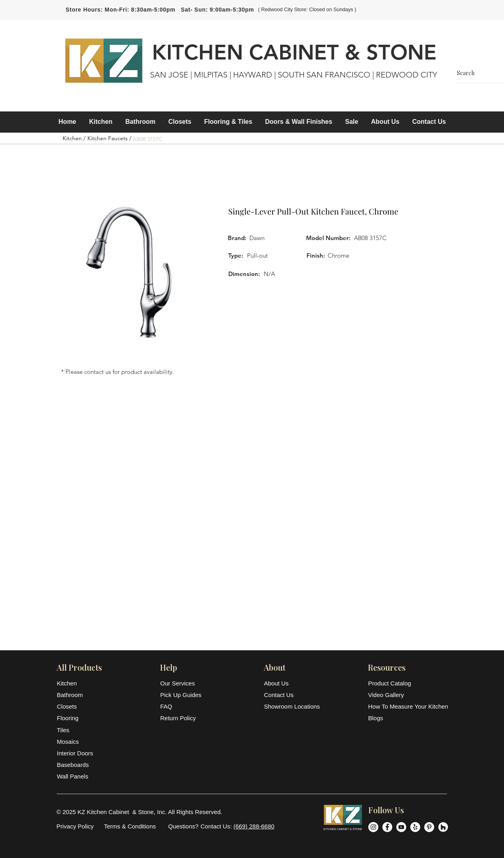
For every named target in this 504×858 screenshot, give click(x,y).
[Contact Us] (284, 695)
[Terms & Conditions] (130, 826)
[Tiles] (77, 730)
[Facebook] (387, 827)
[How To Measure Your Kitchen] (408, 706)
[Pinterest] (429, 827)
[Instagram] (373, 827)
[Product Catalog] (408, 683)
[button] (101, 122)
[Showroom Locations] (293, 706)
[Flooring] (77, 718)
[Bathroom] (77, 695)
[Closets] (77, 706)
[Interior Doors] (77, 753)
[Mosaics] (77, 742)
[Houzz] (443, 827)
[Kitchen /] (74, 139)
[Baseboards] (77, 765)
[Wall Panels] (77, 776)
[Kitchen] (77, 683)
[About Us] (284, 683)
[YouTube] (401, 827)
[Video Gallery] (408, 695)
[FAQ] (182, 706)
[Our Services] (182, 683)
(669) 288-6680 (254, 826)
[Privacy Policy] (75, 826)
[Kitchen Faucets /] (109, 139)
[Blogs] (408, 718)
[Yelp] (415, 827)
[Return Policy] (182, 718)
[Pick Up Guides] (182, 695)
